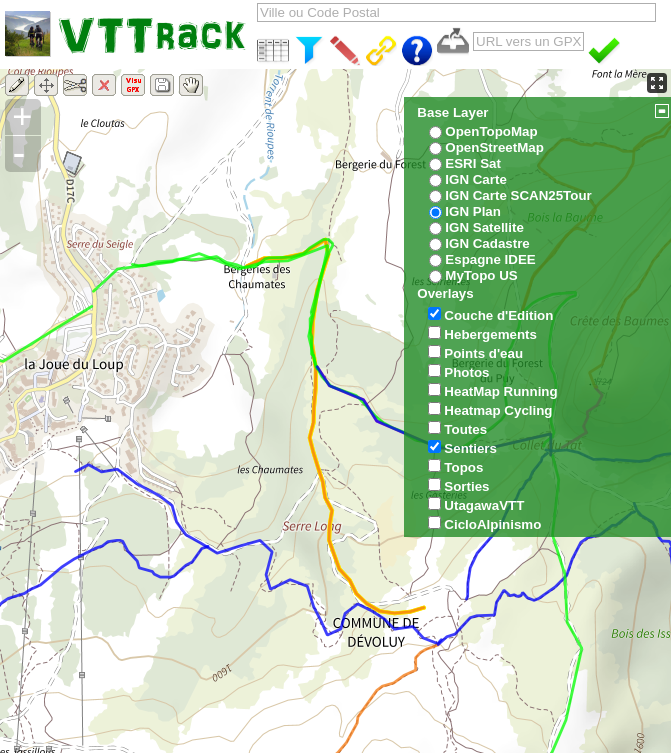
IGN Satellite (484, 227)
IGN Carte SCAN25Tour (518, 195)
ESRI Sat (473, 163)
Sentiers (470, 448)
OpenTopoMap (491, 131)
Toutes (465, 429)
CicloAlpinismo (492, 524)
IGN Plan (473, 211)
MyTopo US (481, 275)
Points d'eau (483, 353)
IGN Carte (475, 179)
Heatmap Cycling (498, 410)
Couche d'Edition (498, 315)
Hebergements (490, 334)
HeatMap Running (500, 391)
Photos (466, 372)
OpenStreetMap (494, 147)
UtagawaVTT (484, 505)
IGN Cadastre (487, 243)
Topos (463, 467)
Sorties (466, 486)
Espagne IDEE (490, 259)
